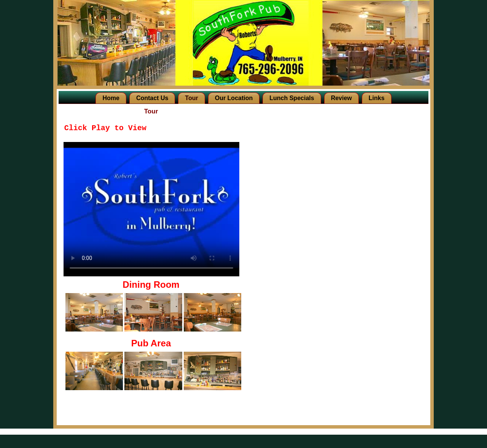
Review (341, 98)
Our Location (234, 98)
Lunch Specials (292, 98)
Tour (191, 98)
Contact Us (152, 98)
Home (111, 98)
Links (377, 98)
